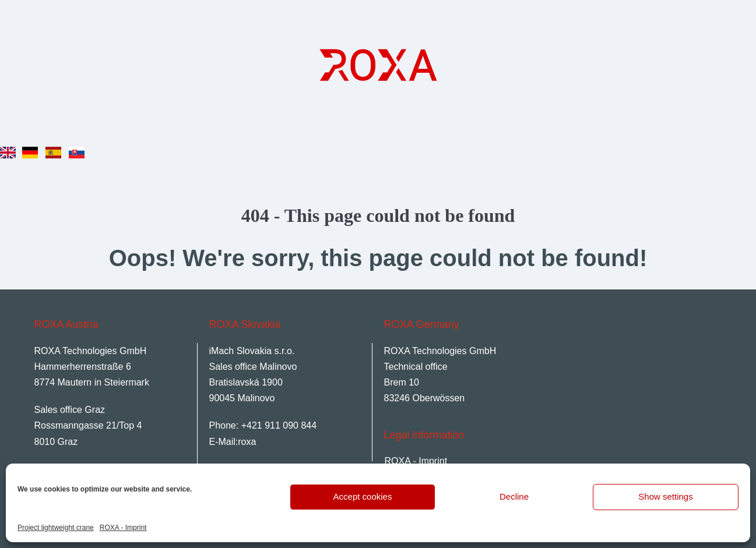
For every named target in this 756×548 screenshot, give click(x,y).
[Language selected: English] (46, 144)
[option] (33, 147)
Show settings (665, 496)
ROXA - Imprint (123, 528)
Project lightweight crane (56, 528)
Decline (514, 496)
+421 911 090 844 (279, 425)
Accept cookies (363, 496)
